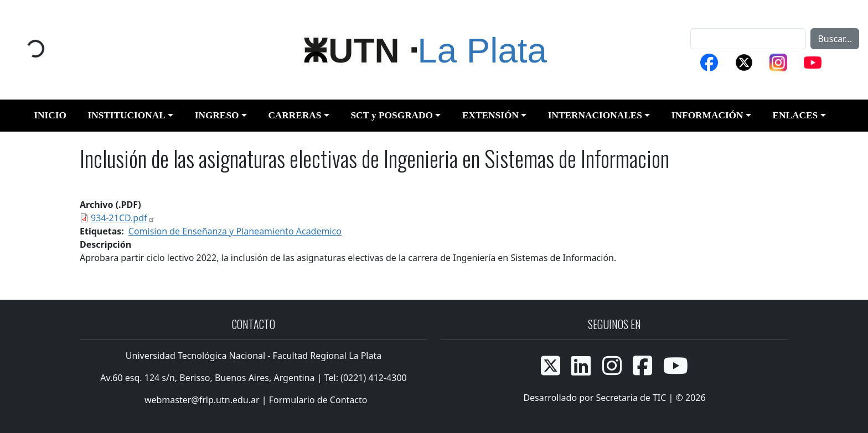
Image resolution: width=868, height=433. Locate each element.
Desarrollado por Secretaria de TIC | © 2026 (614, 398)
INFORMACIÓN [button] (707, 115)
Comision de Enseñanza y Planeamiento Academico (235, 231)
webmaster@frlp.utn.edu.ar (201, 400)
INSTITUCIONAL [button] (126, 115)
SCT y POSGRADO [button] (392, 115)
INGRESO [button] (217, 115)
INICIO (50, 115)
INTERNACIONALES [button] (595, 115)
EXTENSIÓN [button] (490, 115)
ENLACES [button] (795, 115)
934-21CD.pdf (123, 218)
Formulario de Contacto (318, 400)
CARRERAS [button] (294, 115)
